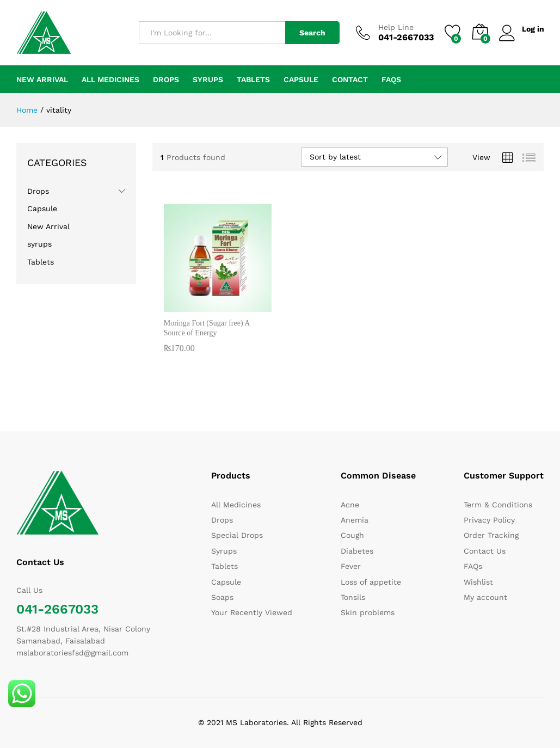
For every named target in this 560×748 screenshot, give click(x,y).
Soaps (222, 597)
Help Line (396, 27)
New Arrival (42, 79)
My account (485, 597)
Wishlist (478, 582)
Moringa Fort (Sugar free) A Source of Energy (207, 328)
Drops (38, 191)
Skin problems (368, 612)
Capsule (301, 79)
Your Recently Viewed (252, 612)
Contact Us (485, 551)
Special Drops (237, 535)
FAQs (391, 79)
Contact (350, 79)
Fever (351, 566)
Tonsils (353, 597)
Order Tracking (491, 535)
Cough (352, 535)
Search (312, 33)
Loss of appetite (371, 582)
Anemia (355, 520)
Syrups (224, 551)
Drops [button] (166, 79)
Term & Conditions (498, 505)
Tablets (253, 79)
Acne (350, 505)
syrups (208, 79)
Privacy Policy (489, 520)
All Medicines (110, 79)
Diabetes (357, 551)
